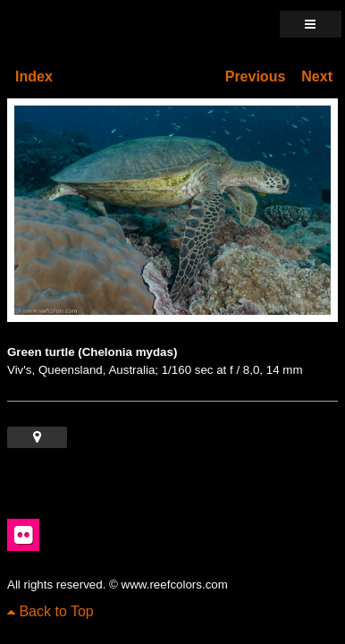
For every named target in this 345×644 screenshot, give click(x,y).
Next (317, 76)
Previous (256, 76)
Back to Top (50, 611)
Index (34, 76)
